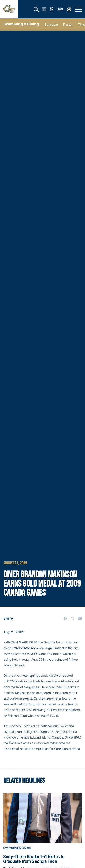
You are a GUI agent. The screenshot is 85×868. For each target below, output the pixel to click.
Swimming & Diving (21, 24)
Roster (68, 24)
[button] (36, 9)
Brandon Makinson (25, 648)
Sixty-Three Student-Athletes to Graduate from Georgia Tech (34, 859)
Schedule (51, 24)
